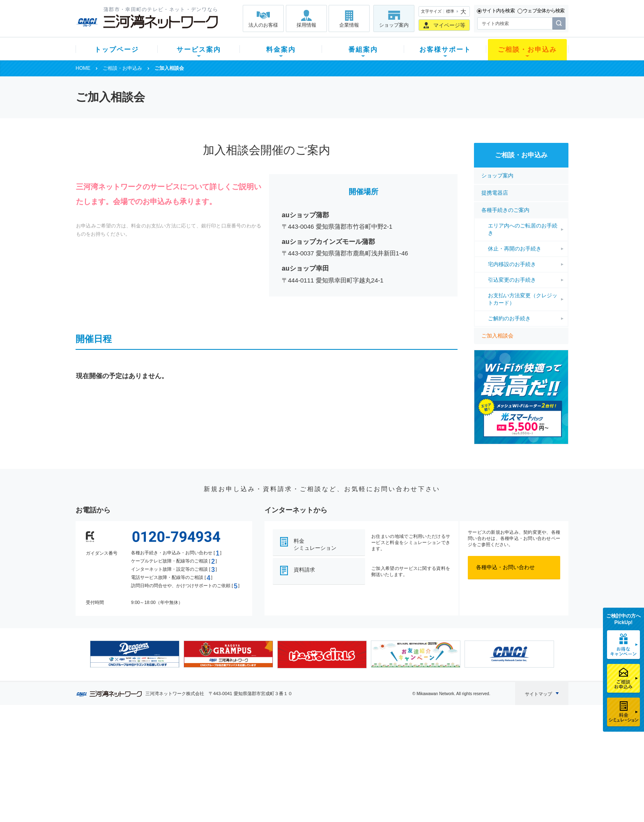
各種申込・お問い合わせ (505, 567)
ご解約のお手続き (509, 318)
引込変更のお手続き (512, 280)
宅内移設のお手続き (512, 264)
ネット (178, 748)
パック (238, 770)
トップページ (117, 49)
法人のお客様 (263, 25)
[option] (135, 654)
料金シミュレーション (315, 544)
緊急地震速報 (186, 780)
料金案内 (281, 49)
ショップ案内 (394, 25)
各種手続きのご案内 (505, 210)
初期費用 (241, 738)
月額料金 (241, 748)
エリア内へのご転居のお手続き (523, 229)
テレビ (178, 738)
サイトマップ (538, 694)
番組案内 (363, 49)
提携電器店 (495, 193)
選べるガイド (124, 759)
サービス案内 (199, 49)
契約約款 (180, 802)
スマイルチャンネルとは (321, 738)
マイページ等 (449, 25)
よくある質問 (368, 738)
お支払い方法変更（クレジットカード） (523, 299)
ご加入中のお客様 (130, 748)
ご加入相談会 (497, 336)
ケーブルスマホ (188, 770)
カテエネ (180, 791)
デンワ (178, 759)
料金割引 (241, 759)
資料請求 (304, 570)
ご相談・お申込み (527, 49)
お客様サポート (445, 49)
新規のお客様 (124, 738)
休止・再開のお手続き (515, 249)
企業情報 (349, 25)
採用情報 (306, 25)
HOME (83, 68)
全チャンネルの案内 (316, 766)
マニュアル (366, 748)
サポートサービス (374, 759)
